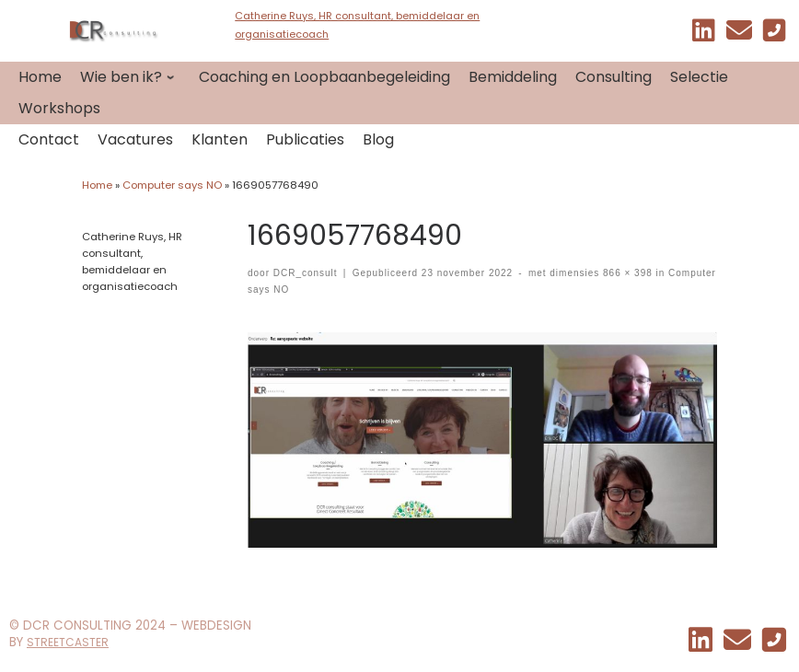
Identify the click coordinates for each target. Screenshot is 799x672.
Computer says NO (172, 185)
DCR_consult (306, 273)
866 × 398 (625, 273)
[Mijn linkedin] (704, 35)
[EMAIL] (739, 35)
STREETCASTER (68, 642)
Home (97, 185)
